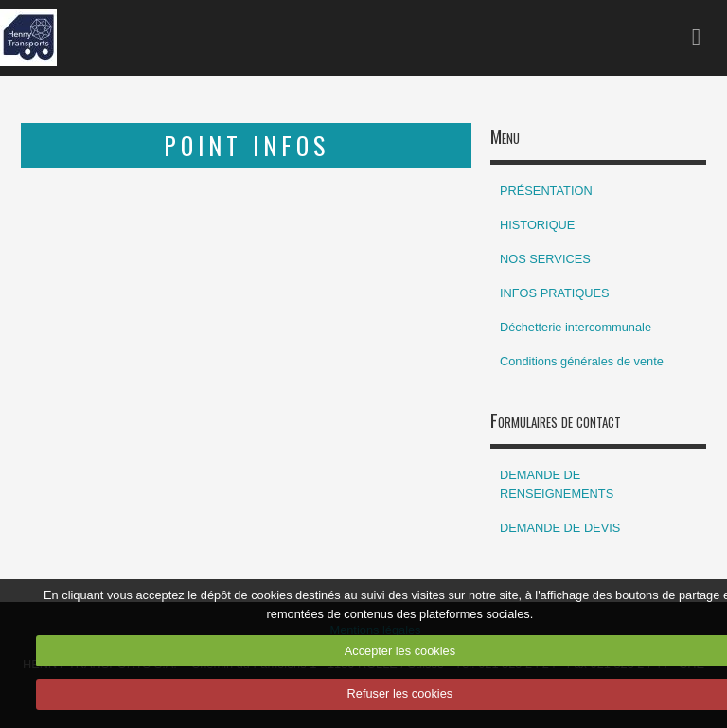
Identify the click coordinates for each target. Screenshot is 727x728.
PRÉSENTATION (546, 191)
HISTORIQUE (537, 225)
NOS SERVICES (545, 259)
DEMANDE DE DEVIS (560, 528)
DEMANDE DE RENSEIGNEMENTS (557, 484)
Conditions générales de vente (582, 361)
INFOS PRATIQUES (555, 293)
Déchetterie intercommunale (576, 327)
